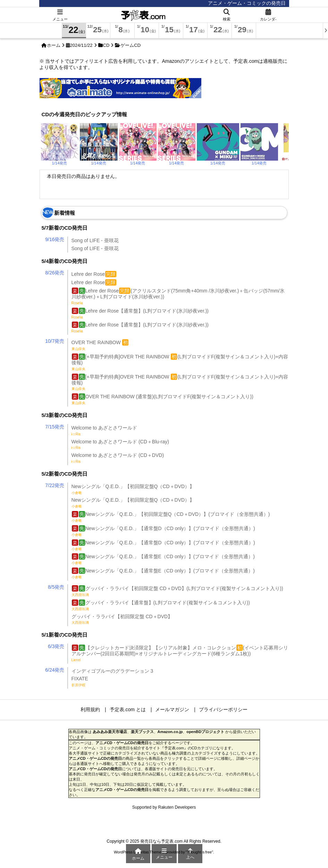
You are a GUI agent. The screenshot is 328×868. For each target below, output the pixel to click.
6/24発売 (55, 670)
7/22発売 (55, 485)
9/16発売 (55, 239)
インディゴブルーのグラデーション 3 (112, 671)
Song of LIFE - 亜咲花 (95, 240)
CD (106, 45)
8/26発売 (55, 273)
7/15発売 (55, 427)
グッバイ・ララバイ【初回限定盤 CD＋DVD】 (122, 619)
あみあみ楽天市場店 (110, 732)
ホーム (54, 45)
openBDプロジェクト (205, 732)
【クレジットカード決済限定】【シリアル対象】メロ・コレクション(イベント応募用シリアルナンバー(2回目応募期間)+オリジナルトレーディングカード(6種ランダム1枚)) (180, 653)
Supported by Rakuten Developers (164, 807)
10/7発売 (55, 341)
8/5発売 (56, 587)
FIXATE (80, 681)
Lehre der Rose (94, 274)
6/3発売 (56, 646)
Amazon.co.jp (170, 732)
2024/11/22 (81, 45)
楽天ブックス (142, 732)
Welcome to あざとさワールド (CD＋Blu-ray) (120, 444)
